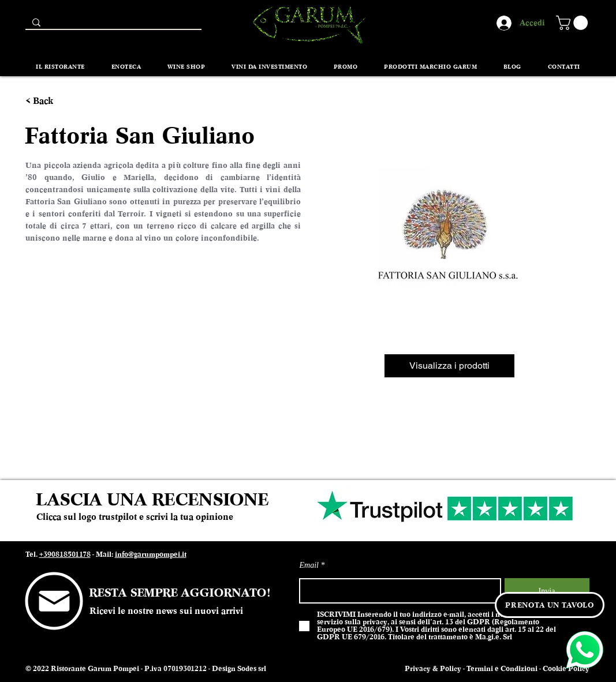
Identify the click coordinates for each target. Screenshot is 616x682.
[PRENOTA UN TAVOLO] (550, 605)
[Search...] (112, 25)
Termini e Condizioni (502, 669)
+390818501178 (65, 554)
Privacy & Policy (433, 669)
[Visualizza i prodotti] (449, 366)
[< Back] (46, 101)
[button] (574, 23)
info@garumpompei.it (151, 554)
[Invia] (547, 591)
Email (309, 565)
